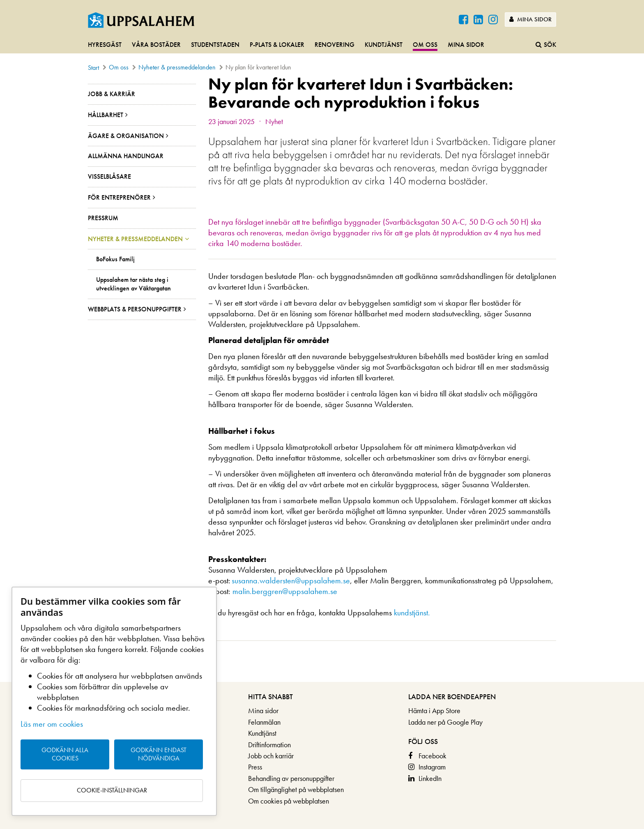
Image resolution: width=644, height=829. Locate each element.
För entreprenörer (119, 197)
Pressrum (103, 218)
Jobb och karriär (271, 756)
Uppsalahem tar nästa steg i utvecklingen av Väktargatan (133, 284)
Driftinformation (269, 745)
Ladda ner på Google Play (445, 722)
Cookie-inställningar (112, 790)
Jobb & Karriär (112, 94)
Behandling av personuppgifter (291, 778)
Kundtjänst (384, 45)
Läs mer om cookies (52, 724)
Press (255, 767)
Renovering (335, 45)
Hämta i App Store (434, 710)
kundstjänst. (412, 613)
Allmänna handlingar (126, 156)
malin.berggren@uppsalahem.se (285, 591)
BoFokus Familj (115, 259)
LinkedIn (430, 778)
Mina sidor (530, 19)
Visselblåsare (109, 176)
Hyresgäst (105, 45)
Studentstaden (215, 45)
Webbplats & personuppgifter (135, 309)
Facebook (432, 756)
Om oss (425, 45)
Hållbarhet (106, 115)
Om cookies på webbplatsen (289, 801)
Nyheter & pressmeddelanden (177, 67)
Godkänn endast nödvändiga (159, 754)
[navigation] (322, 45)
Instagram (432, 767)
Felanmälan (264, 722)
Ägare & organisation (126, 136)
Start (93, 68)
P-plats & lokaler (277, 45)
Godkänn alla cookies (65, 754)
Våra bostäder (156, 45)
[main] (322, 378)
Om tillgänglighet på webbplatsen (296, 789)
